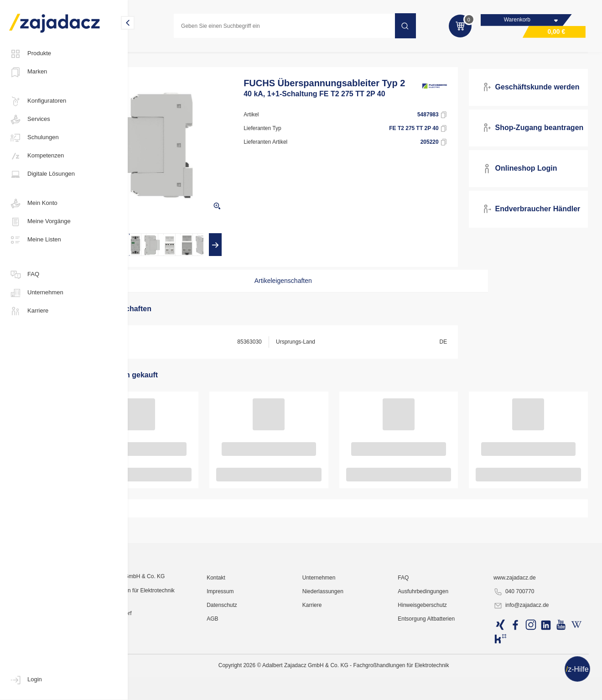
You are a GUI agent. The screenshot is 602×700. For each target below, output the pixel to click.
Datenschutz (268, 689)
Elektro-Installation (162, 57)
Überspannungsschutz (280, 57)
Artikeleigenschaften (307, 290)
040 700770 (527, 675)
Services (30, 120)
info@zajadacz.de (534, 689)
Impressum (266, 675)
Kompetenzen (36, 156)
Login (26, 680)
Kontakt (262, 661)
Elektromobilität (218, 57)
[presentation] (157, 254)
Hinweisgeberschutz (446, 689)
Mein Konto (33, 204)
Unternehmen (36, 293)
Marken (28, 72)
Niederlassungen (358, 675)
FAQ (24, 275)
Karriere (29, 311)
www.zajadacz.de (527, 661)
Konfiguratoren (38, 101)
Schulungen (34, 138)
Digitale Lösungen (42, 174)
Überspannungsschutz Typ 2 (357, 57)
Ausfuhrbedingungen (447, 675)
